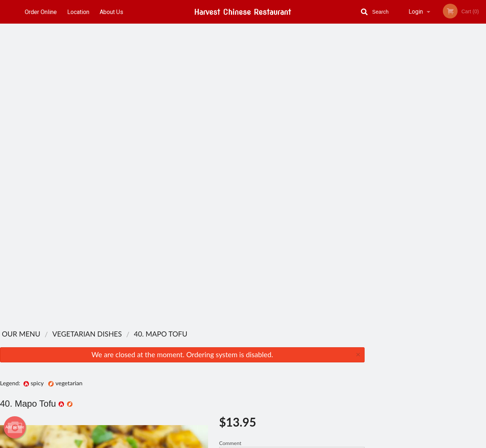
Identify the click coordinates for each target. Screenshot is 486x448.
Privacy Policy (294, 376)
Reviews (288, 349)
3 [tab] (425, 146)
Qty (242, 178)
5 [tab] (447, 146)
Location (79, 12)
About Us (112, 12)
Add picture (15, 123)
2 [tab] (414, 146)
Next (480, 98)
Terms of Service (255, 443)
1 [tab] (403, 146)
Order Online (41, 12)
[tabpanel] (425, 98)
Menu (224, 349)
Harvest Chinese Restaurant (113, 340)
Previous (370, 98)
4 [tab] (436, 146)
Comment (292, 148)
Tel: (365, 367)
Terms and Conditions (302, 367)
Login (416, 12)
